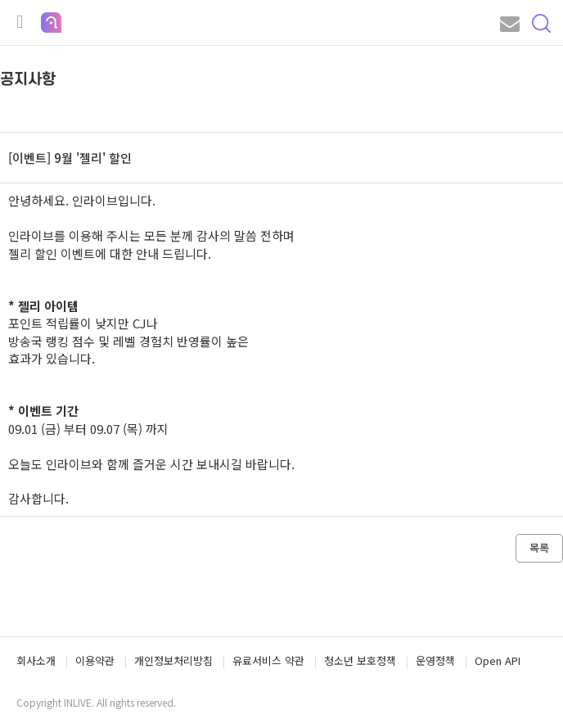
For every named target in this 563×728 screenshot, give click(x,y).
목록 (539, 547)
